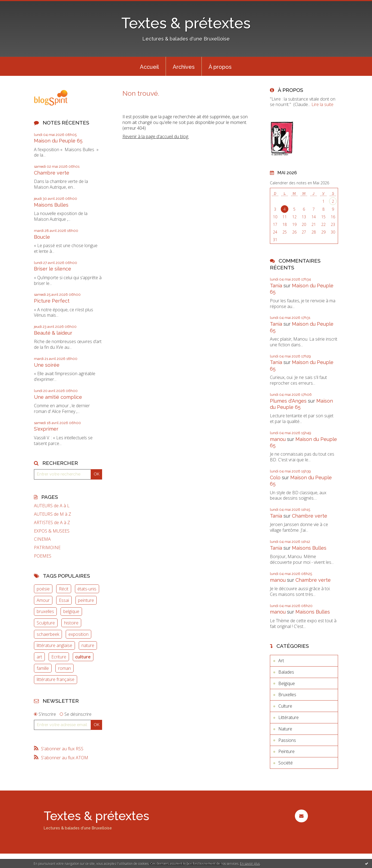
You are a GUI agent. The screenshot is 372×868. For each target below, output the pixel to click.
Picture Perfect (52, 301)
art (39, 657)
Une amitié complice (58, 397)
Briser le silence (53, 269)
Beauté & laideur (53, 333)
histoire (71, 623)
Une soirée (47, 365)
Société (286, 763)
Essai (64, 600)
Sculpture (46, 623)
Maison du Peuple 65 (58, 141)
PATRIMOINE (47, 548)
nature (88, 645)
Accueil (149, 67)
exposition (78, 634)
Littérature (289, 717)
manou (278, 439)
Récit (64, 589)
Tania (276, 286)
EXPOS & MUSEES (52, 531)
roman (64, 668)
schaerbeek (48, 634)
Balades (286, 672)
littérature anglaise (54, 645)
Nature (285, 729)
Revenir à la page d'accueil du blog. (156, 136)
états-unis (87, 589)
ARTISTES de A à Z (52, 523)
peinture (86, 600)
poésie (43, 589)
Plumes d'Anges (288, 401)
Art (281, 661)
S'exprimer (46, 429)
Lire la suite (322, 104)
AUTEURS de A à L (52, 506)
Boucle (42, 237)
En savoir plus (250, 864)
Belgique (287, 683)
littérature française (56, 679)
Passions (287, 740)
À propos (220, 67)
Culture (285, 706)
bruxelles (45, 611)
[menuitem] (149, 66)
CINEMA (42, 539)
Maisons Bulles (51, 205)
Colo (275, 477)
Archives (184, 67)
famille (43, 668)
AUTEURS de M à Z (53, 514)
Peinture (286, 751)
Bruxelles (287, 695)
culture (83, 657)
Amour (43, 600)
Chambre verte (52, 173)
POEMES (43, 556)
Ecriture (59, 657)
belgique (71, 611)
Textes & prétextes (186, 23)
